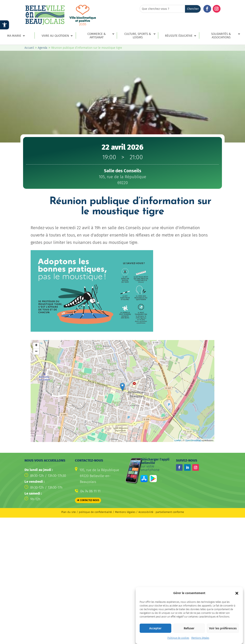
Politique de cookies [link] (178, 638)
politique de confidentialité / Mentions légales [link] (107, 512)
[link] (4, 25)
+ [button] (36, 346)
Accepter (155, 628)
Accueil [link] (29, 48)
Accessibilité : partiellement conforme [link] (161, 512)
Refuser (189, 628)
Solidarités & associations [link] (221, 36)
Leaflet (178, 440)
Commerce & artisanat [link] (97, 36)
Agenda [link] (43, 48)
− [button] (36, 352)
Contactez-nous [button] (90, 500)
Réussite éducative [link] (179, 36)
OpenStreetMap (193, 440)
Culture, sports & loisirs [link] (138, 36)
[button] (237, 593)
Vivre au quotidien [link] (55, 36)
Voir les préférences (223, 628)
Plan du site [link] (68, 512)
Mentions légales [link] (200, 638)
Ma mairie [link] (14, 36)
